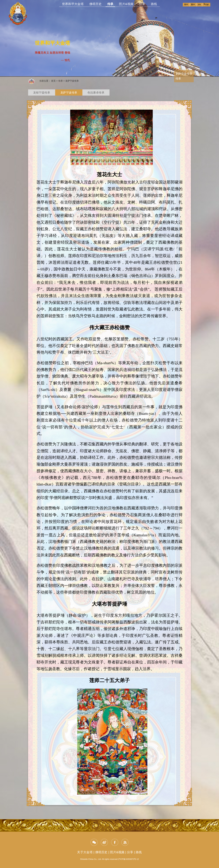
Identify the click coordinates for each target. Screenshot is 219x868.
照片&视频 (126, 4)
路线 (154, 4)
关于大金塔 (85, 852)
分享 (142, 4)
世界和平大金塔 (73, 4)
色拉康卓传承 (96, 93)
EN (199, 4)
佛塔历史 (95, 4)
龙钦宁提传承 (42, 93)
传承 (110, 4)
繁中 (193, 4)
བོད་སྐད (206, 4)
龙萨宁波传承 (72, 81)
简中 (186, 4)
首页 (53, 81)
